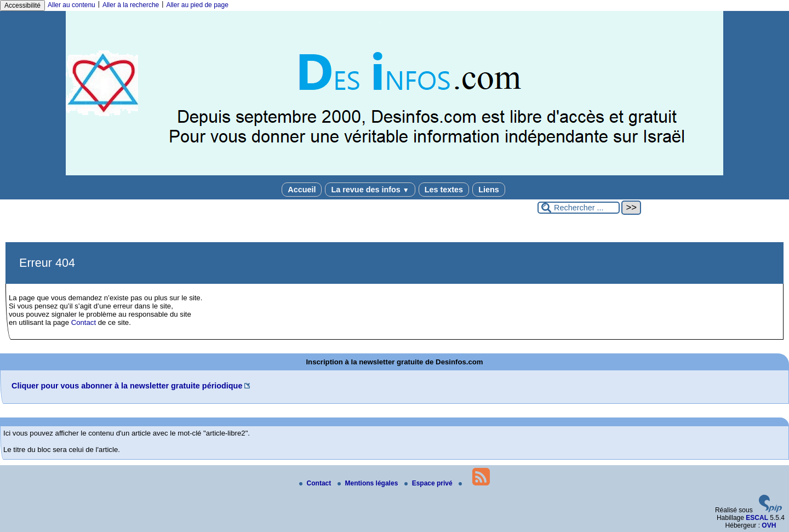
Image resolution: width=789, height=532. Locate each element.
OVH (769, 525)
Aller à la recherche (131, 5)
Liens (489, 190)
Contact (84, 322)
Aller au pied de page (197, 5)
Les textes (444, 190)
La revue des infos (370, 190)
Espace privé (429, 483)
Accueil (302, 190)
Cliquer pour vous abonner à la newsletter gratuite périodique (127, 386)
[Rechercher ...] (579, 208)
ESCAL (757, 518)
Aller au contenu (72, 5)
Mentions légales (369, 483)
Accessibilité (22, 5)
